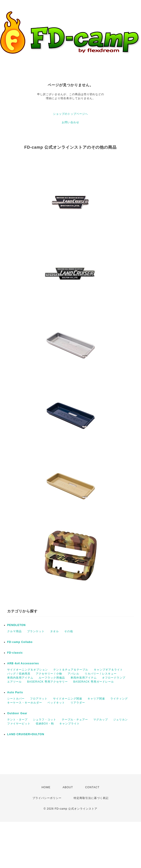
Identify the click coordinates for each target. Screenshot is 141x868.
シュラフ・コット (45, 720)
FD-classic (15, 653)
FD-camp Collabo (20, 642)
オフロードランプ (114, 678)
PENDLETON (16, 625)
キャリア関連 (96, 699)
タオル (54, 631)
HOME (46, 787)
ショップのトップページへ (70, 114)
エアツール (14, 682)
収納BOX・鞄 (45, 724)
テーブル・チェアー (75, 720)
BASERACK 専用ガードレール (94, 682)
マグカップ (101, 720)
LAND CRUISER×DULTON (26, 734)
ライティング (119, 699)
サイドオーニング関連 (68, 699)
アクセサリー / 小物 (49, 674)
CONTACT (92, 787)
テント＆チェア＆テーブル (71, 670)
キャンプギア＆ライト (108, 670)
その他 (69, 631)
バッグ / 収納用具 (19, 674)
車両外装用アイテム (84, 678)
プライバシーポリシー (47, 798)
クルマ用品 (14, 631)
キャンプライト (69, 724)
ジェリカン (121, 720)
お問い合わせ (70, 122)
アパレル (73, 674)
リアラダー (78, 703)
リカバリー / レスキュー (101, 674)
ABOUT (68, 787)
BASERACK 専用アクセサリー (47, 682)
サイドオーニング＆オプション (28, 670)
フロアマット (39, 699)
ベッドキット (56, 703)
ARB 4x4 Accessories (23, 663)
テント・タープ (17, 720)
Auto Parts (15, 692)
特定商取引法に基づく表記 (91, 798)
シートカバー (16, 699)
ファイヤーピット (19, 724)
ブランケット (36, 631)
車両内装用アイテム (20, 678)
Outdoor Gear (17, 713)
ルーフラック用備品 (52, 678)
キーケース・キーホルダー (25, 703)
